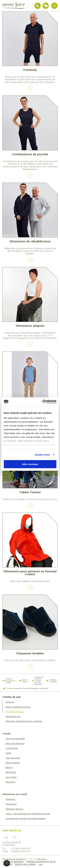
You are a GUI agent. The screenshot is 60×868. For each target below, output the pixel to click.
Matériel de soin (13, 716)
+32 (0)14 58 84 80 (38, 6)
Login (40, 864)
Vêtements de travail (15, 794)
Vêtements (10, 799)
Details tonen (42, 455)
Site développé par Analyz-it (14, 859)
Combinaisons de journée (30, 154)
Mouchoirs (10, 782)
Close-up (10, 702)
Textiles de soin (12, 697)
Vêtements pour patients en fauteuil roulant (30, 573)
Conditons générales (13, 861)
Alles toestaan (30, 464)
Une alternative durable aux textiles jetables (26, 818)
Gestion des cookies (25, 864)
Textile (6, 734)
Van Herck (42, 859)
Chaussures (11, 804)
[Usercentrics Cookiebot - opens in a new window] (43, 402)
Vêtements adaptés (30, 326)
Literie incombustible (15, 738)
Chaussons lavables (30, 653)
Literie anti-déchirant (15, 743)
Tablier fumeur (30, 492)
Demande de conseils (46, 6)
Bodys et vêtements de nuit (18, 707)
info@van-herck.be (21, 851)
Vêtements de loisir (14, 809)
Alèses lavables (13, 763)
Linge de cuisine (13, 758)
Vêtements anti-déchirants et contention (24, 721)
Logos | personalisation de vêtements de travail (28, 814)
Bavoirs (9, 767)
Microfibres (11, 772)
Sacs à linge (11, 777)
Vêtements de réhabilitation (30, 241)
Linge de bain (12, 748)
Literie (8, 753)
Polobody (30, 70)
